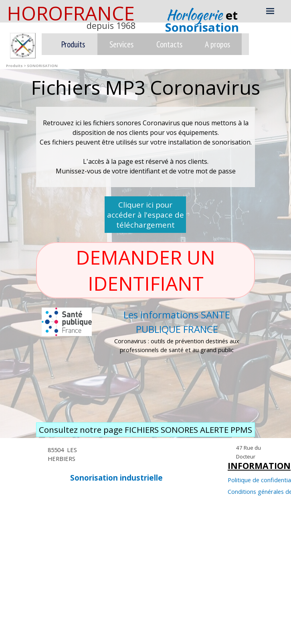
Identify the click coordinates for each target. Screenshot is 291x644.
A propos (217, 44)
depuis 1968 (111, 25)
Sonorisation (202, 27)
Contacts (169, 44)
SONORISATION (42, 66)
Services (121, 44)
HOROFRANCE (71, 13)
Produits (73, 44)
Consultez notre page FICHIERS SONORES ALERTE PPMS (145, 430)
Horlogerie (196, 15)
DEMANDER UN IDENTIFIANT (148, 270)
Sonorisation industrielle (116, 478)
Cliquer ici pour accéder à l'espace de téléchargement (145, 215)
